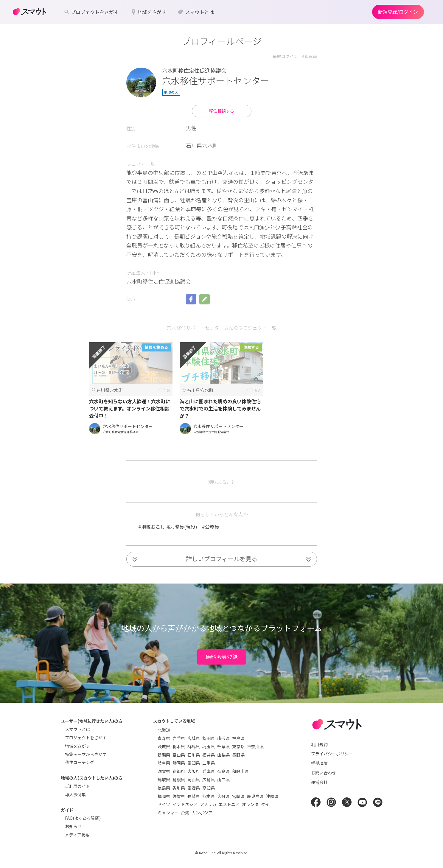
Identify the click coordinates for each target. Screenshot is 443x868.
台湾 (185, 813)
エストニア (229, 804)
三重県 (209, 763)
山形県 (223, 738)
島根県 (179, 780)
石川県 (194, 755)
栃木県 (179, 746)
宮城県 (194, 738)
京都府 (179, 771)
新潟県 (164, 755)
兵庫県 (209, 771)
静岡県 (179, 763)
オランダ (250, 804)
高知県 (209, 788)
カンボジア (202, 813)
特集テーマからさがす (86, 754)
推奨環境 (319, 763)
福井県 (209, 755)
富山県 (179, 755)
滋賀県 (164, 771)
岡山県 (194, 780)
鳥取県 (164, 780)
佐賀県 (179, 796)
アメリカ (208, 804)
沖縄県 (272, 796)
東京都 (238, 746)
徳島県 (164, 788)
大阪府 (194, 771)
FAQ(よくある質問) (83, 818)
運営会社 (319, 782)
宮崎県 (238, 796)
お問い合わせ (324, 773)
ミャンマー (168, 813)
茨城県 (164, 746)
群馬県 (194, 746)
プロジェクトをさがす (86, 738)
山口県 (223, 780)
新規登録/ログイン (398, 12)
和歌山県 (240, 771)
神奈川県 (255, 746)
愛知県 (194, 763)
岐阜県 (164, 763)
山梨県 (223, 755)
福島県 (238, 738)
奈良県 (223, 771)
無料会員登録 (222, 657)
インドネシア (185, 804)
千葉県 (223, 746)
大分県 (223, 796)
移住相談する (222, 111)
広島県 (209, 780)
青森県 (164, 738)
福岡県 (164, 796)
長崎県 (194, 796)
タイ (265, 804)
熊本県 (209, 796)
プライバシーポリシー (332, 754)
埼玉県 (209, 746)
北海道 (164, 730)
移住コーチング (80, 762)
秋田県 (209, 738)
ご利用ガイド (77, 786)
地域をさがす (77, 746)
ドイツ (164, 804)
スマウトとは (77, 729)
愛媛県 (194, 788)
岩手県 (179, 738)
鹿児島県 (255, 796)
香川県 (179, 788)
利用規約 (319, 744)
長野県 (238, 755)
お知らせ (73, 826)
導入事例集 (75, 794)
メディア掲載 (77, 835)
